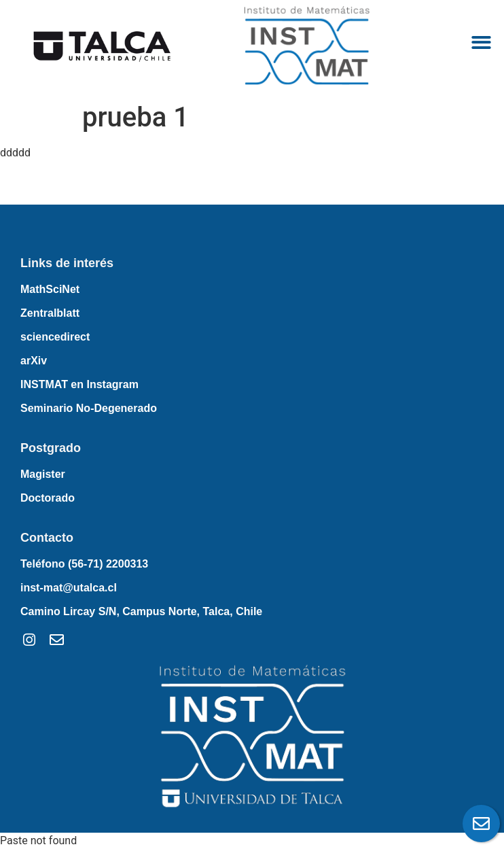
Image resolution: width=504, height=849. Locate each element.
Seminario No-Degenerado (89, 408)
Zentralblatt (50, 313)
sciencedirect (55, 337)
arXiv (34, 361)
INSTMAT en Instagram (79, 384)
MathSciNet (50, 289)
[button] (481, 43)
